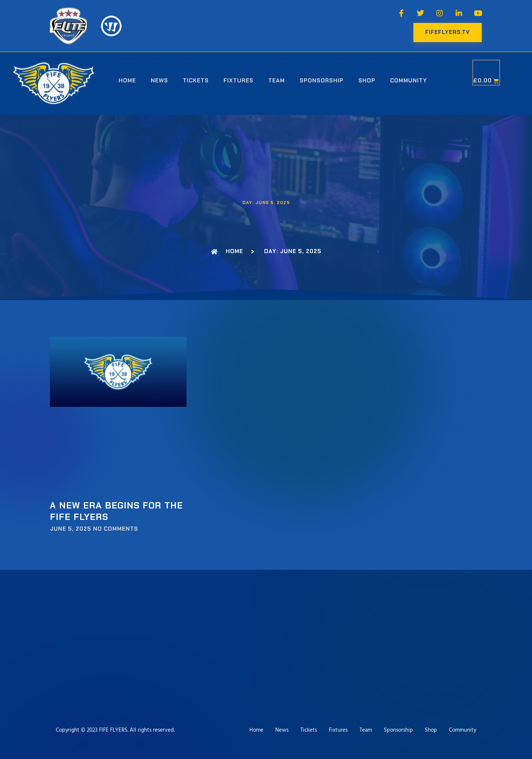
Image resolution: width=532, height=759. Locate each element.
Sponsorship (322, 81)
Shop (367, 81)
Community (409, 81)
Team (277, 81)
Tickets (196, 81)
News (159, 81)
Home (127, 81)
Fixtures (238, 81)
